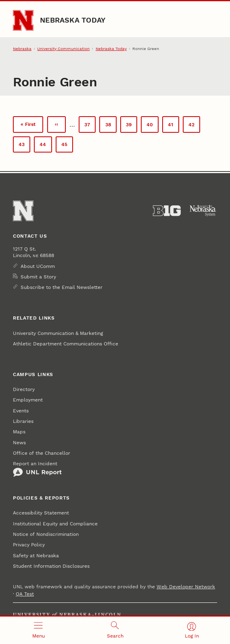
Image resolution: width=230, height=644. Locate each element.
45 (67, 147)
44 (46, 146)
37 (90, 126)
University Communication (63, 49)
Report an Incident (37, 469)
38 (111, 126)
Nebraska (22, 49)
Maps (19, 432)
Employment (28, 400)
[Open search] (115, 630)
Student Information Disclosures (51, 566)
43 (24, 146)
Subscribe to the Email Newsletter (62, 287)
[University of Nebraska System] (203, 211)
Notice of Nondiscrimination (46, 534)
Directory (24, 389)
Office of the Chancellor (42, 453)
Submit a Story (38, 277)
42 (194, 126)
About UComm (38, 266)
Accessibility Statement (41, 513)
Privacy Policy (29, 545)
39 (132, 126)
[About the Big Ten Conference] (167, 211)
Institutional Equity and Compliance (55, 524)
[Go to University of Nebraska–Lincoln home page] (23, 20)
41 (173, 126)
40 (153, 126)
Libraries (23, 421)
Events (21, 411)
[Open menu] (38, 630)
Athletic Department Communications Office (66, 344)
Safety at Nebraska (36, 556)
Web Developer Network (186, 587)
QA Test (25, 594)
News (19, 443)
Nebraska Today (73, 20)
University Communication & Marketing (58, 333)
